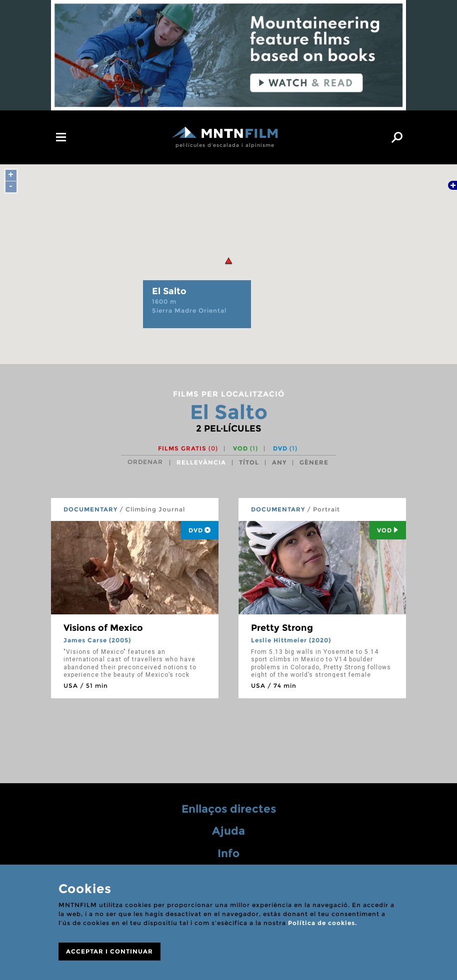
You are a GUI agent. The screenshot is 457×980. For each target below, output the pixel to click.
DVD (285, 448)
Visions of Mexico (103, 628)
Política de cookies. (322, 923)
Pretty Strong (282, 628)
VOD (245, 448)
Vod (388, 530)
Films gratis (188, 448)
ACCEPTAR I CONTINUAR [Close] (109, 951)
